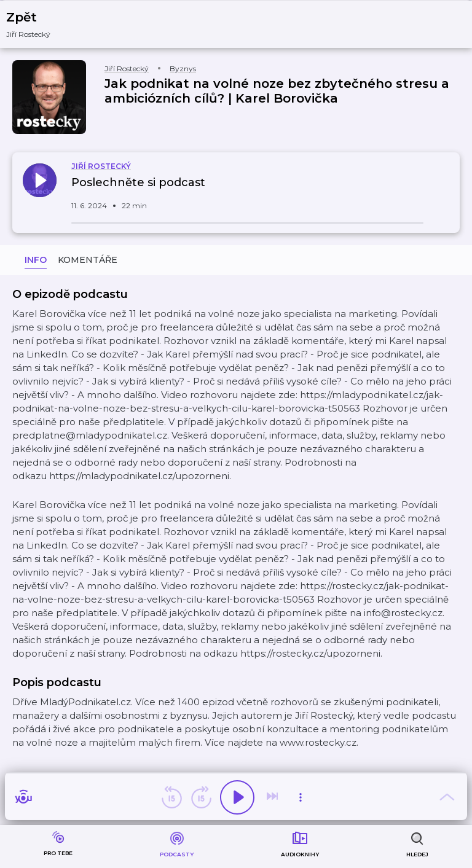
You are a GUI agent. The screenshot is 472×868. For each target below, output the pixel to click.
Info (36, 260)
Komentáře (88, 260)
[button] (36, 24)
